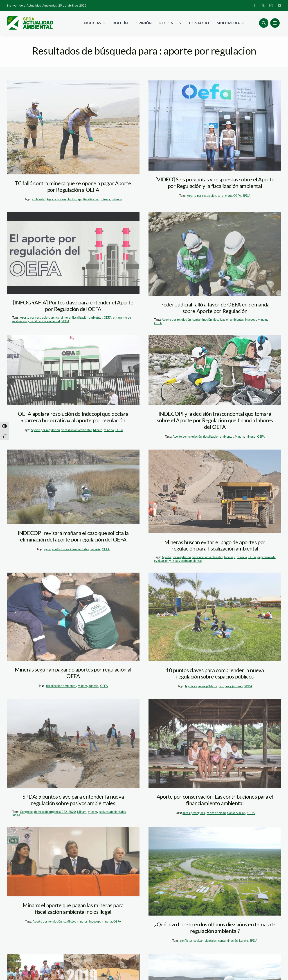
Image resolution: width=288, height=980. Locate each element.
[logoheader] (30, 17)
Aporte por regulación (61, 199)
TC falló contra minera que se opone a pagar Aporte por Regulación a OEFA (73, 186)
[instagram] (271, 5)
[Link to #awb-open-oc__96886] (264, 23)
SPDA (246, 196)
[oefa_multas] (73, 487)
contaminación (202, 320)
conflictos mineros (76, 921)
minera (106, 199)
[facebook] (255, 5)
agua (47, 549)
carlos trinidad (216, 813)
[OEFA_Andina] (215, 254)
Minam (262, 320)
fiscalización (91, 199)
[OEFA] (73, 370)
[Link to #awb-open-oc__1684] (275, 23)
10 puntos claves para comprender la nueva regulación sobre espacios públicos (215, 673)
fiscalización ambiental (87, 318)
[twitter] (263, 5)
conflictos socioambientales (71, 549)
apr (80, 199)
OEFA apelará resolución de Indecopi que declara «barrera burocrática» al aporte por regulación (73, 417)
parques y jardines (231, 686)
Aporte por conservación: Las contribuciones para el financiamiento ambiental (215, 800)
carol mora (225, 196)
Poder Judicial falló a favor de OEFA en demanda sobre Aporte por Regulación (215, 308)
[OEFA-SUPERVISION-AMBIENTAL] (73, 617)
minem (92, 812)
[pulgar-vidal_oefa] (73, 862)
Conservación (236, 813)
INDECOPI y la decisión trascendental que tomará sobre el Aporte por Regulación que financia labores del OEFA (215, 420)
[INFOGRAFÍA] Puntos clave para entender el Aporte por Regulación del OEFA (73, 306)
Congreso (26, 812)
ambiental (39, 199)
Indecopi (251, 320)
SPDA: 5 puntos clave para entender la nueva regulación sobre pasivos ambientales (73, 800)
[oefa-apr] (73, 253)
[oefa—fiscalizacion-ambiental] (215, 126)
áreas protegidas (194, 813)
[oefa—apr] (73, 127)
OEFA (237, 196)
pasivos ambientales (112, 812)
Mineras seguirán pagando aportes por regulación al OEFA (73, 673)
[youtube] (279, 5)
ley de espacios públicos (201, 686)
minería (117, 199)
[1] (215, 744)
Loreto (244, 941)
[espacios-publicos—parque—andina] (215, 617)
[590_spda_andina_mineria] (215, 491)
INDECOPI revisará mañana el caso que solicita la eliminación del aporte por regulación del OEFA (73, 536)
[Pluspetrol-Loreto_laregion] (215, 871)
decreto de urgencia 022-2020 (55, 812)
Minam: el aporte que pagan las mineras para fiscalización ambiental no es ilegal (73, 908)
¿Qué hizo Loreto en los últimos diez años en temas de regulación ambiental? (215, 927)
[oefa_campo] (215, 370)
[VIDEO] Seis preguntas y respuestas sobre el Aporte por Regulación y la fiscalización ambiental (215, 183)
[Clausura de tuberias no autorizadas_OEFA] (73, 744)
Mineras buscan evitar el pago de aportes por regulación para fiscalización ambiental (215, 545)
